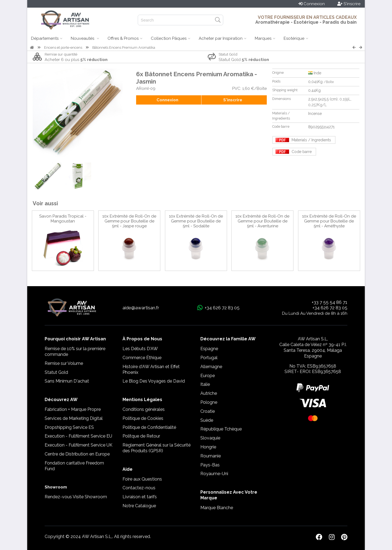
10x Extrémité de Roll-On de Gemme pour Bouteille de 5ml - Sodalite (196, 221)
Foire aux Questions (142, 479)
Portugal (209, 358)
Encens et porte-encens (63, 48)
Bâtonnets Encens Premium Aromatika (124, 48)
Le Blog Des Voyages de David (154, 381)
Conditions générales (144, 409)
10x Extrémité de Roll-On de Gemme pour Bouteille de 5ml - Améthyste (329, 221)
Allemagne (211, 367)
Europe (208, 376)
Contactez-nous (139, 488)
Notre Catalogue (139, 506)
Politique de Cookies (143, 418)
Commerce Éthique (142, 358)
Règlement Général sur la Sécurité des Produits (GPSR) (157, 448)
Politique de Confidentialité (149, 427)
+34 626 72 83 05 (330, 308)
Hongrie (208, 447)
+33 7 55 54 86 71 (330, 302)
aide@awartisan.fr (141, 308)
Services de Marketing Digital (74, 418)
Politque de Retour (141, 436)
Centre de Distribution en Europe (77, 454)
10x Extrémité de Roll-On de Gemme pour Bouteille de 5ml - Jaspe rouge (129, 221)
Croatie (208, 411)
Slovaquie (210, 438)
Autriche (209, 393)
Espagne (209, 349)
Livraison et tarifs (140, 497)
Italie (205, 384)
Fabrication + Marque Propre (73, 409)
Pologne (209, 402)
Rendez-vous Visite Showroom (76, 497)
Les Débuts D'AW (140, 349)
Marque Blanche (217, 508)
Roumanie (211, 456)
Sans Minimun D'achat (67, 381)
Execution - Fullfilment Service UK (79, 445)
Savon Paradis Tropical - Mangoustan (63, 219)
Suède (207, 420)
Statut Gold (56, 372)
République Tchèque (221, 429)
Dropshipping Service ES (69, 427)
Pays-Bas (210, 465)
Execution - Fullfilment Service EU (78, 436)
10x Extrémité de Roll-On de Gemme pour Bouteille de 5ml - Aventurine (262, 221)
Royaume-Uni (214, 474)
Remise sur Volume (64, 363)
